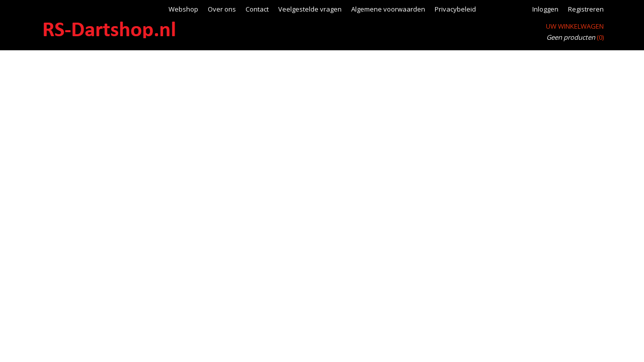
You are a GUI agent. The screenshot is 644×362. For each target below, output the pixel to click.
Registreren (586, 9)
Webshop (183, 9)
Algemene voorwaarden (388, 9)
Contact (257, 9)
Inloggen (545, 9)
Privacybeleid (455, 9)
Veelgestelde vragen (310, 9)
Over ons (222, 9)
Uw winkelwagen (575, 26)
